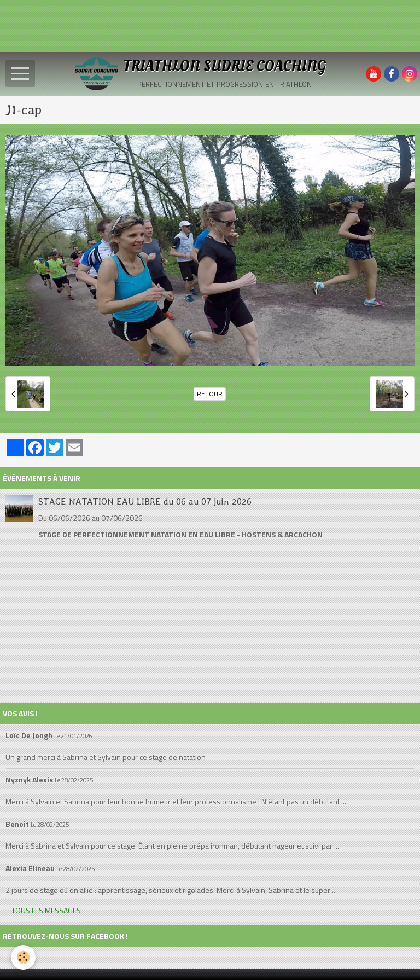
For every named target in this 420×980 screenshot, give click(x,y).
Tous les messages (46, 910)
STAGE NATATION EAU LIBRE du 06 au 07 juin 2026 (145, 501)
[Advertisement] (199, 25)
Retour (210, 394)
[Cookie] (23, 957)
